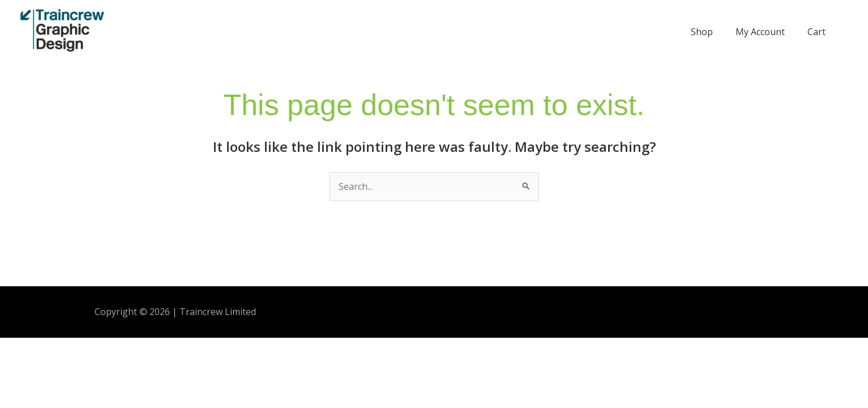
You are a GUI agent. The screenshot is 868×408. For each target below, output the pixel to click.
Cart (816, 32)
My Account (760, 32)
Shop (702, 32)
